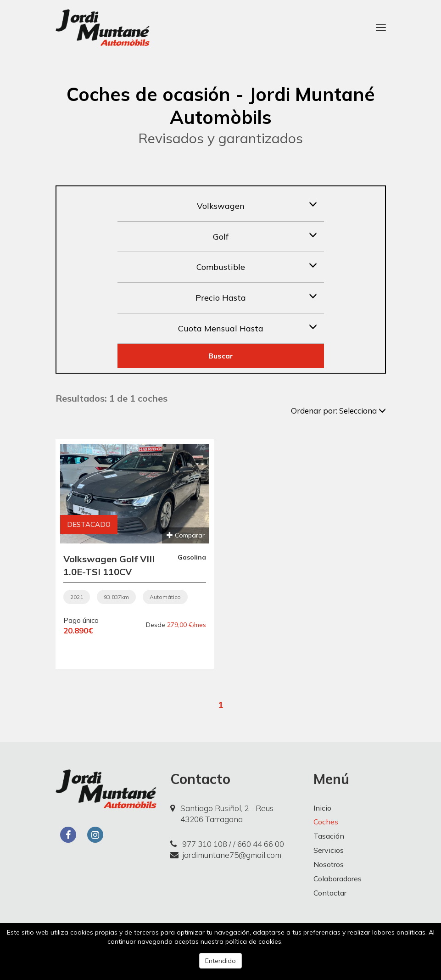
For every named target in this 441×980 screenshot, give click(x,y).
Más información (309, 941)
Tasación (329, 836)
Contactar (330, 893)
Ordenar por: (338, 411)
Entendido (220, 961)
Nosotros (329, 864)
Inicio (322, 808)
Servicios (329, 850)
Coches (326, 822)
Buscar (221, 356)
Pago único (81, 620)
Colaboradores (338, 879)
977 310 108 (199, 844)
